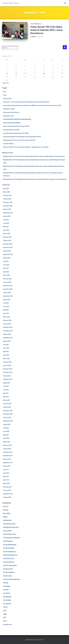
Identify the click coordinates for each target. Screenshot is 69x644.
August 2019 (7, 466)
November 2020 (8, 414)
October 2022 (7, 334)
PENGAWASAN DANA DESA (11, 527)
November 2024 (8, 248)
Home (5, 95)
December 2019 (8, 452)
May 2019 (6, 477)
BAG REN (6, 510)
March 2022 (7, 359)
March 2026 (7, 192)
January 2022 (7, 365)
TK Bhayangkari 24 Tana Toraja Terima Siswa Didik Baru (19, 140)
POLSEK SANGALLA (9, 562)
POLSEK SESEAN (8, 569)
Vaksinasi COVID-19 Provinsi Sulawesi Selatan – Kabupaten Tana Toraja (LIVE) (26, 147)
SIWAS (5, 614)
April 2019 (6, 480)
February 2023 (7, 320)
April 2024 (6, 272)
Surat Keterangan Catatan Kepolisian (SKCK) (16, 133)
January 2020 (7, 449)
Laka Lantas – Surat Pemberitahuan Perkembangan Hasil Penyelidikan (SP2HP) (26, 102)
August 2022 (7, 341)
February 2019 (7, 487)
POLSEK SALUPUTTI (9, 559)
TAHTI (5, 621)
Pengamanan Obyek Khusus (11, 112)
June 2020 (6, 431)
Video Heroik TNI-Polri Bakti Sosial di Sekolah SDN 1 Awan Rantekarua (46, 30)
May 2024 (6, 268)
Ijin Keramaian (7, 99)
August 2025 (7, 216)
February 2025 (7, 237)
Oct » (8, 83)
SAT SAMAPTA (7, 604)
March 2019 (7, 483)
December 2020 (8, 411)
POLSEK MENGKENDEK (10, 545)
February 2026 (7, 195)
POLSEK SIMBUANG (9, 572)
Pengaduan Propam (9, 109)
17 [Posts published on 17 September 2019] (16, 73)
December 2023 (8, 286)
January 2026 (7, 199)
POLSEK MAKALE (8, 541)
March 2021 (7, 400)
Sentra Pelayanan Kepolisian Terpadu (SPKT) (16, 126)
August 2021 (7, 383)
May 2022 (6, 352)
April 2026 (6, 189)
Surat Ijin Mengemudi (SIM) (11, 130)
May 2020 (6, 435)
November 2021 (8, 372)
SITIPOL (5, 607)
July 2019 (6, 470)
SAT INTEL (6, 590)
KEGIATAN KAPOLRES (9, 524)
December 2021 (8, 369)
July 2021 (6, 386)
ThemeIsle (41, 640)
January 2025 (7, 240)
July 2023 (6, 303)
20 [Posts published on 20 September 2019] (44, 73)
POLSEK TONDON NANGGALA (12, 579)
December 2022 (8, 327)
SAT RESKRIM (7, 600)
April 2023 (6, 313)
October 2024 (7, 251)
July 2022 (6, 345)
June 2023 (6, 306)
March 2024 (7, 275)
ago (40, 37)
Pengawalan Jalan (8, 116)
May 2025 (6, 227)
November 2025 (8, 206)
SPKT (5, 618)
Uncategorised (7, 624)
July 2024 (6, 261)
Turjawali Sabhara (8, 144)
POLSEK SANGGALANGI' (10, 566)
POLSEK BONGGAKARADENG (11, 538)
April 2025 (6, 230)
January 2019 (7, 490)
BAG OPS (6, 507)
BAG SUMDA (7, 513)
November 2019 (8, 456)
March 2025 (7, 234)
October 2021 (7, 376)
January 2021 (7, 407)
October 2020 (7, 418)
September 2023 (8, 296)
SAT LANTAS (7, 593)
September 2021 (8, 379)
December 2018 (8, 494)
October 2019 (7, 459)
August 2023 (7, 300)
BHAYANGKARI (7, 520)
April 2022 (6, 355)
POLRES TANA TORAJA (10, 534)
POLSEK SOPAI (7, 576)
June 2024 (6, 265)
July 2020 (6, 428)
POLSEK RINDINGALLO (36, 24)
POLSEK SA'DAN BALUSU (10, 555)
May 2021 (6, 393)
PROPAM (6, 583)
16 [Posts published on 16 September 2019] (7, 73)
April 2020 (6, 438)
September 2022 (8, 338)
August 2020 (7, 424)
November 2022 (8, 331)
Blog (4, 92)
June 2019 (6, 473)
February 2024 (7, 279)
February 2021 (7, 404)
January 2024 (7, 282)
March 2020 (7, 442)
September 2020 (8, 421)
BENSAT (5, 517)
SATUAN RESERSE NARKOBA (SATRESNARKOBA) (17, 119)
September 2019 (8, 463)
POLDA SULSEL (7, 531)
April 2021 (6, 397)
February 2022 (7, 362)
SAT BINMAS (7, 586)
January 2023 (7, 324)
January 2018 (7, 497)
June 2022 (6, 348)
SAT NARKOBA (7, 597)
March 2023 (7, 317)
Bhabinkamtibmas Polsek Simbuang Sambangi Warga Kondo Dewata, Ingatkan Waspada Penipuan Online (34, 156)
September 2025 (8, 213)
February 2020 (7, 445)
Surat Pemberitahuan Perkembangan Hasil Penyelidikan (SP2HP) (22, 137)
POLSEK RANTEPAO (9, 548)
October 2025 (7, 209)
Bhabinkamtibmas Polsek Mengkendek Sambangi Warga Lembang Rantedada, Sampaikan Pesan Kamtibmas (35, 179)
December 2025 (8, 202)
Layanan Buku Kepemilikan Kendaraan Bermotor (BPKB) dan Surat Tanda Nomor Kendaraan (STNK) (32, 105)
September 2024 (8, 254)
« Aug (4, 83)
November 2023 (8, 289)
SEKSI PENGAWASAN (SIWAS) (12, 123)
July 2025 (6, 220)
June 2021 (6, 390)
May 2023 (6, 310)
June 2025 (6, 223)
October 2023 (7, 293)
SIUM (5, 611)
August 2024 (7, 258)
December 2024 (8, 244)
